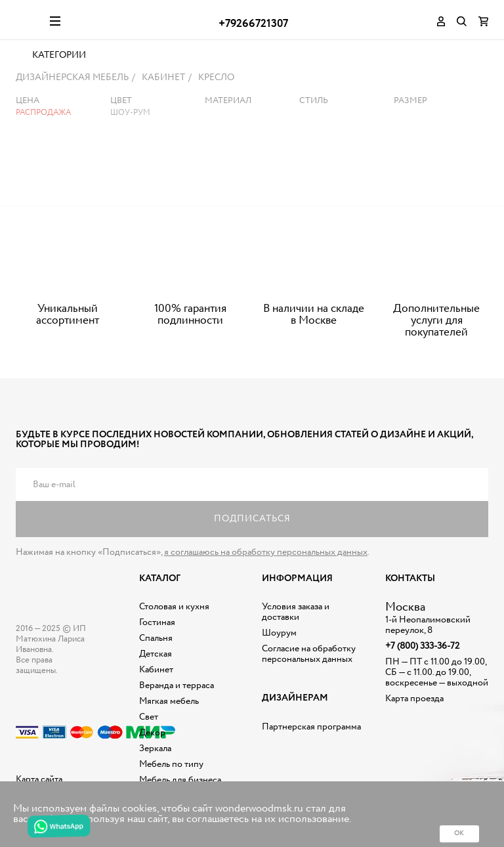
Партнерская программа (311, 733)
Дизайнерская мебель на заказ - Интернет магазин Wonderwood (28, 20)
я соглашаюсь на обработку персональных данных (266, 559)
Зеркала (155, 756)
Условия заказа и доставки (296, 619)
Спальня (156, 645)
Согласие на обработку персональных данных (309, 661)
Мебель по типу (171, 771)
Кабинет (156, 677)
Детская (156, 661)
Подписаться (252, 526)
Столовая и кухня (174, 614)
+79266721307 (253, 24)
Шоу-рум (130, 120)
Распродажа (43, 120)
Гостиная (157, 630)
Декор (152, 740)
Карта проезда (414, 706)
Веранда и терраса (177, 693)
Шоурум (279, 640)
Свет (149, 724)
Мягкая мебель (169, 708)
